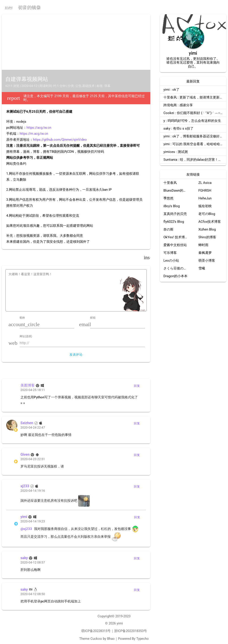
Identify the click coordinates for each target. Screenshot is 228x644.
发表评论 (76, 355)
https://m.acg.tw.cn (34, 134)
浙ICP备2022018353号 (130, 631)
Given (25, 454)
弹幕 (107, 86)
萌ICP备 (87, 631)
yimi (24, 517)
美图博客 (28, 385)
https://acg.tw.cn (39, 128)
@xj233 (26, 529)
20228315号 (102, 631)
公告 (78, 86)
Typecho (142, 639)
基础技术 (88, 86)
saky (24, 558)
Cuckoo (96, 639)
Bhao (111, 639)
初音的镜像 (29, 7)
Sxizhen (27, 423)
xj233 (25, 486)
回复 (137, 386)
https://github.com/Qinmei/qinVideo (60, 140)
